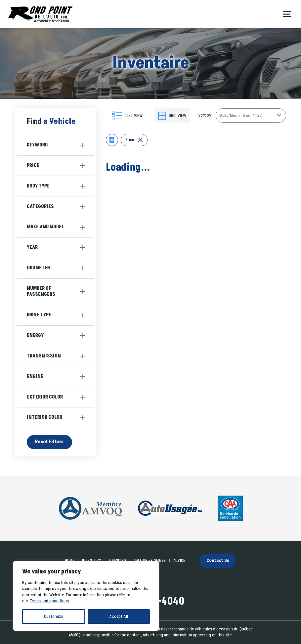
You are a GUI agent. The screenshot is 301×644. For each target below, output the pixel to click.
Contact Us (218, 561)
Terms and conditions (49, 601)
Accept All (119, 616)
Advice (179, 561)
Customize (54, 616)
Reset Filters (49, 442)
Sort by (205, 115)
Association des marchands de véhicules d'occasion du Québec (196, 629)
